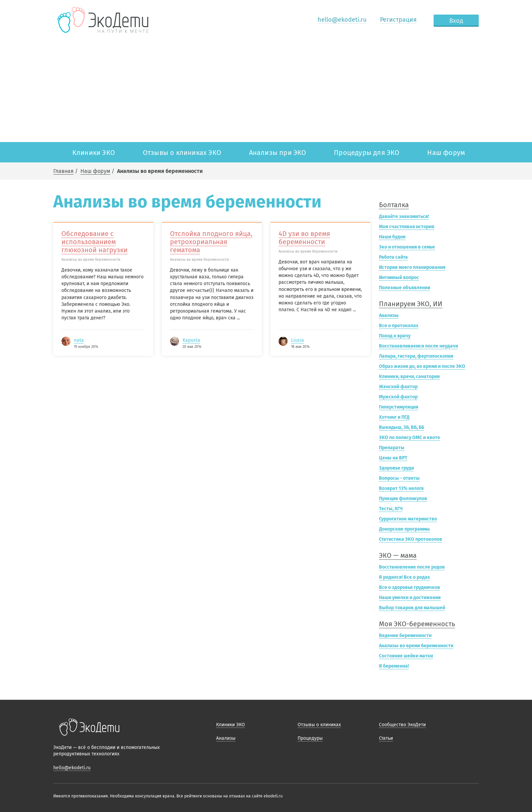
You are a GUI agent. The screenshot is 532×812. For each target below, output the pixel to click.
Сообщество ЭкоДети (402, 725)
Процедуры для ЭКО (367, 153)
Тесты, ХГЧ (391, 509)
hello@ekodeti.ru (342, 20)
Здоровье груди (396, 468)
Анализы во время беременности (416, 646)
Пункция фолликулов (403, 499)
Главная (63, 171)
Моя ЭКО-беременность (417, 624)
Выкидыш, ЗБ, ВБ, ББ (402, 427)
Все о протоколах (399, 326)
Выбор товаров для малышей (412, 608)
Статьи (386, 738)
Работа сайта (393, 257)
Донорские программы (404, 529)
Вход (456, 21)
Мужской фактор (398, 397)
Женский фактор (398, 387)
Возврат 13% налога (401, 488)
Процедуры (310, 738)
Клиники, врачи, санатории (409, 377)
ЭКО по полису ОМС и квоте (410, 438)
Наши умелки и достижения (410, 598)
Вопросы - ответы (399, 478)
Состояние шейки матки (406, 656)
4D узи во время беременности (304, 238)
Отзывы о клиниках (319, 725)
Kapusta (191, 340)
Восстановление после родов (412, 567)
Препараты (392, 448)
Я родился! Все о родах (404, 577)
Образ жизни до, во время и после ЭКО (422, 366)
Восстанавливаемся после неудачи (419, 346)
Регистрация (398, 20)
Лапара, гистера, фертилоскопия (416, 356)
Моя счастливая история (407, 227)
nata (79, 340)
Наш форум (446, 153)
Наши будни (392, 237)
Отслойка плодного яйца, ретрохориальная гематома (211, 242)
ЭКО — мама (398, 555)
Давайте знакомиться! (404, 216)
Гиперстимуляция (399, 407)
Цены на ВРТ (393, 458)
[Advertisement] (266, 91)
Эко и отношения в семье (407, 247)
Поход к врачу (395, 336)
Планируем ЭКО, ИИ (411, 304)
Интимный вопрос (399, 278)
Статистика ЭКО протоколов (411, 539)
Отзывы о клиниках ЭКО (182, 153)
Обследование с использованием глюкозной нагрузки (94, 242)
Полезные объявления (405, 288)
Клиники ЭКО (94, 153)
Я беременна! (394, 666)
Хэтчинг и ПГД (394, 417)
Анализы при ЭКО (278, 153)
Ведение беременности (405, 636)
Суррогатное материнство (408, 519)
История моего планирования (412, 267)
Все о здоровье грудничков (410, 587)
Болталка (394, 205)
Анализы (389, 315)
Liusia (298, 340)
